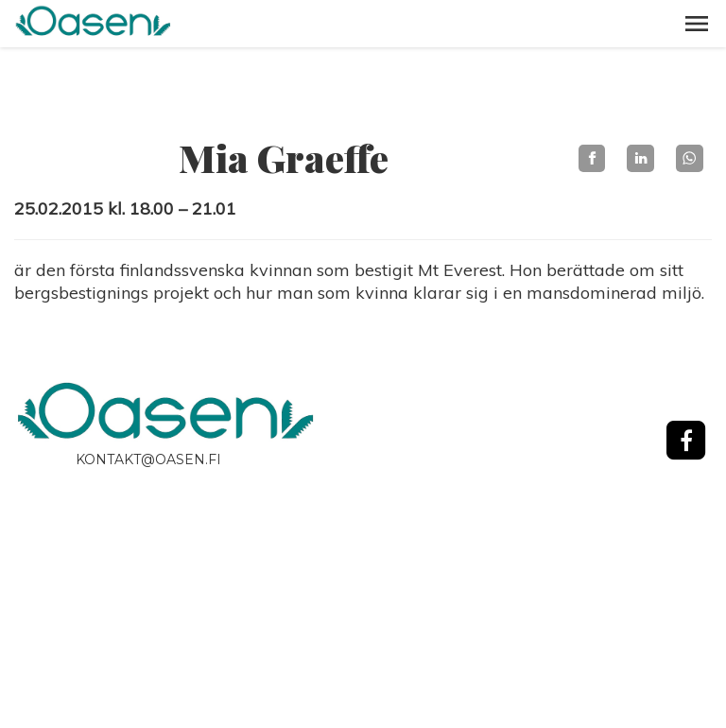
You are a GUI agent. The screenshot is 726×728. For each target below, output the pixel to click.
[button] (697, 24)
